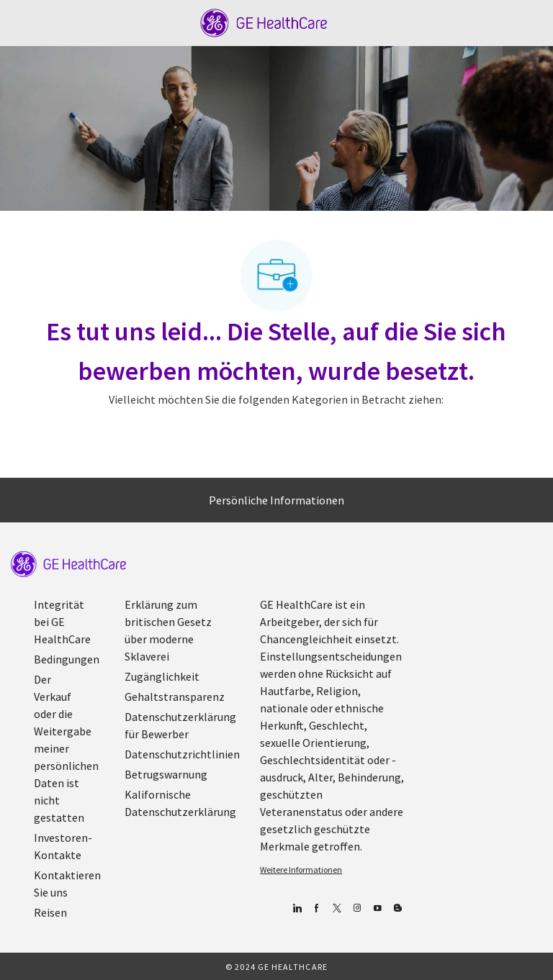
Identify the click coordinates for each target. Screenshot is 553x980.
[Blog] (357, 908)
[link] (68, 564)
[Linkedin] (296, 908)
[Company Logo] (264, 22)
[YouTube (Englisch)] (377, 908)
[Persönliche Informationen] (276, 500)
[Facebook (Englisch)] (316, 908)
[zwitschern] (337, 908)
